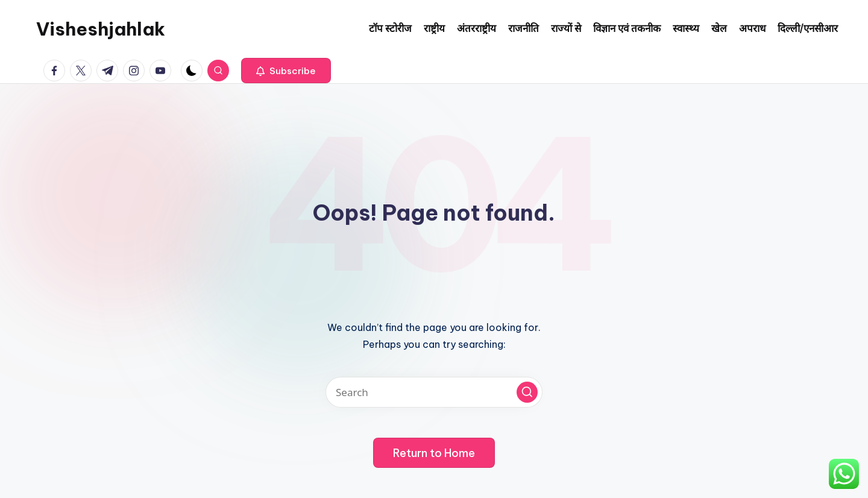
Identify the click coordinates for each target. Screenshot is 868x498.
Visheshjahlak (101, 29)
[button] (286, 71)
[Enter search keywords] (434, 392)
